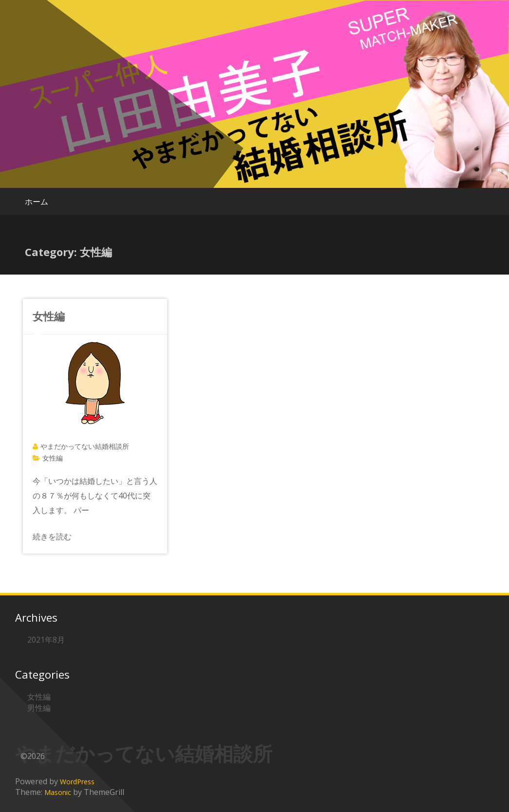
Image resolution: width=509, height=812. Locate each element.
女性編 (49, 316)
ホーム (37, 202)
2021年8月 (46, 640)
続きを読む (52, 536)
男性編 (39, 708)
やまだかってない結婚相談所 (85, 446)
